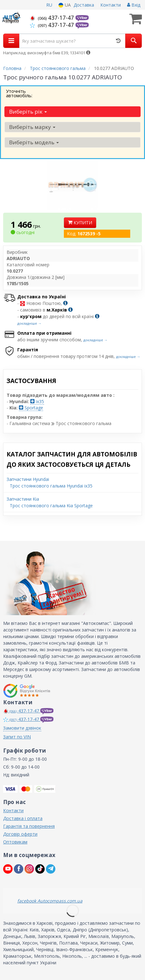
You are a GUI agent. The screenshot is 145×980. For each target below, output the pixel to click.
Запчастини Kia (23, 499)
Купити (80, 223)
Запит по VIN (17, 737)
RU (49, 5)
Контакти (111, 5)
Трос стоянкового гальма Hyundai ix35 (51, 486)
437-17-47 (53, 18)
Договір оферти (20, 834)
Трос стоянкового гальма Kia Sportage (51, 506)
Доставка (84, 5)
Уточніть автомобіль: (19, 93)
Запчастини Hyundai (28, 479)
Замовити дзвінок (22, 728)
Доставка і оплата (23, 818)
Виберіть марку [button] (32, 127)
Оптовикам (15, 842)
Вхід (134, 5)
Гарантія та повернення (29, 826)
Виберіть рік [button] (28, 112)
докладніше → (29, 323)
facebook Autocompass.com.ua (50, 901)
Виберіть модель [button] (34, 142)
